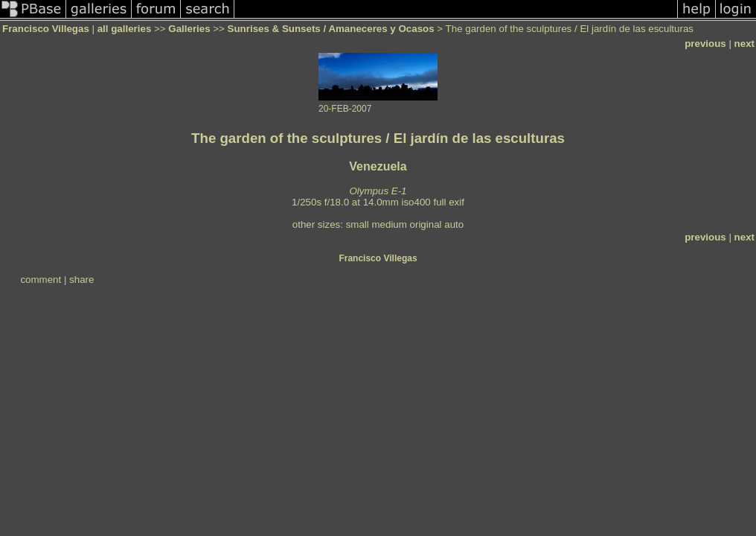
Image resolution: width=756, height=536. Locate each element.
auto (454, 224)
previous (705, 44)
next (744, 44)
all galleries (125, 29)
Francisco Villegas (46, 29)
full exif (448, 202)
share (81, 280)
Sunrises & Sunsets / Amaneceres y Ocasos (331, 29)
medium (389, 224)
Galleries (189, 29)
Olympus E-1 (378, 191)
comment (41, 280)
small (358, 224)
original (426, 224)
